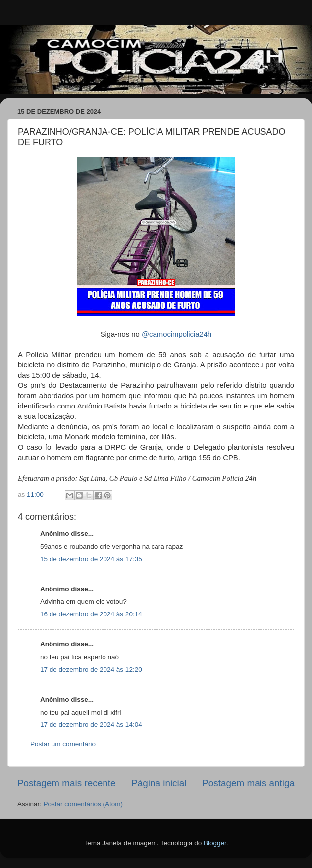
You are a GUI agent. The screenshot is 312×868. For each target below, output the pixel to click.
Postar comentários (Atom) (83, 804)
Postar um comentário (63, 744)
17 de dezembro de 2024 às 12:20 (91, 670)
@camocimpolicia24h (177, 334)
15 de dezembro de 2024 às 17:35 (91, 559)
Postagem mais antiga (248, 783)
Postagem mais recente (66, 783)
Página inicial (159, 783)
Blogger (215, 843)
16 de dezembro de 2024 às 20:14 (91, 614)
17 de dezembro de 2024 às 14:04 (91, 725)
